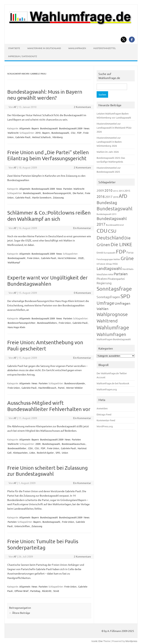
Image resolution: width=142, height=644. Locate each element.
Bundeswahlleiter (17, 448)
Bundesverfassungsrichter (22, 323)
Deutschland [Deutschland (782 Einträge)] (110, 238)
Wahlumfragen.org (107, 389)
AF (15, 107)
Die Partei (78, 193)
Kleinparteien (20, 453)
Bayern (35, 128)
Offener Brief (21, 591)
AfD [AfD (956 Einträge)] (123, 196)
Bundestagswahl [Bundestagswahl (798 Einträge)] (114, 209)
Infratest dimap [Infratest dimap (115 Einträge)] (104, 264)
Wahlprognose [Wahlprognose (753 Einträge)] (112, 314)
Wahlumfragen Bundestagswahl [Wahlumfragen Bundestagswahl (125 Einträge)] (114, 339)
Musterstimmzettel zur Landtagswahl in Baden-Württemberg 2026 (109, 142)
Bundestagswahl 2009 (71, 128)
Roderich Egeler (45, 453)
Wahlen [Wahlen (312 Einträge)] (103, 309)
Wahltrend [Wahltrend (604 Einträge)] (107, 321)
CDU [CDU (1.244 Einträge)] (102, 231)
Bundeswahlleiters (47, 323)
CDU (30, 448)
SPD (58, 453)
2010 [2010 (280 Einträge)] (108, 190)
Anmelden (102, 408)
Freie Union (33, 258)
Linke (32, 453)
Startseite (14, 48)
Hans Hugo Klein (16, 327)
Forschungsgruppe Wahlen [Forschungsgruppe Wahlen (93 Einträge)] (108, 259)
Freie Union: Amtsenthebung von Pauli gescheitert (45, 345)
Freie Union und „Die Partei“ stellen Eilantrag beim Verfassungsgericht (48, 155)
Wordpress (131, 641)
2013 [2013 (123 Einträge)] (121, 191)
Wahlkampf (14, 262)
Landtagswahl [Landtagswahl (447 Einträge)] (109, 268)
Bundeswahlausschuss (74, 444)
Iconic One (97, 641)
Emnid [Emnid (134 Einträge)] (100, 252)
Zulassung (58, 197)
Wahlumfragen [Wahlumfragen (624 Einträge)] (111, 334)
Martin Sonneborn (42, 197)
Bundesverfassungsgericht (57, 193)
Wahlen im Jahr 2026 (108, 152)
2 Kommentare (82, 107)
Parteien (68, 189)
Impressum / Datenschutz (23, 56)
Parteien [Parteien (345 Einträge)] (121, 274)
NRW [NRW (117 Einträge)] (111, 274)
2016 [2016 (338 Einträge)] (101, 196)
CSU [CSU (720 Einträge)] (112, 231)
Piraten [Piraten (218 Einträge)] (102, 278)
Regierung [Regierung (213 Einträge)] (104, 283)
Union (65, 453)
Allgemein (25, 128)
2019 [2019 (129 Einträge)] (116, 197)
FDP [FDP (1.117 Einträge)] (121, 251)
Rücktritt (47, 591)
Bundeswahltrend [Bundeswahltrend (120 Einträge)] (115, 225)
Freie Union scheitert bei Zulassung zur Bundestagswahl (47, 471)
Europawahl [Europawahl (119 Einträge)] (110, 253)
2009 (38, 444)
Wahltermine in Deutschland (44, 48)
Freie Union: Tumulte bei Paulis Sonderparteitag (43, 544)
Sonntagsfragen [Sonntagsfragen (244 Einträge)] (108, 297)
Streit (56, 591)
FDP (79, 133)
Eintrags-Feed (104, 414)
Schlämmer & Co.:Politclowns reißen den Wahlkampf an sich (49, 216)
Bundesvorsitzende (75, 383)
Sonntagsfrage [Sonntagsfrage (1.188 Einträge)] (114, 289)
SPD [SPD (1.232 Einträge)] (125, 296)
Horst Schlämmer (67, 258)
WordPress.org (105, 426)
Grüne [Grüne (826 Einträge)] (127, 258)
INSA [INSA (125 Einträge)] (115, 264)
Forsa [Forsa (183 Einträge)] (130, 252)
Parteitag (35, 591)
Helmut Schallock (41, 137)
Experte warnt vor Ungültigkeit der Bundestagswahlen (47, 281)
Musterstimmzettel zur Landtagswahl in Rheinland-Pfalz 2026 (114, 128)
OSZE (81, 258)
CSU (73, 133)
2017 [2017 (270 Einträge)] (109, 197)
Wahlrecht (13, 133)
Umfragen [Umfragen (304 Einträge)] (122, 303)
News (87, 128)
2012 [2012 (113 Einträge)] (116, 191)
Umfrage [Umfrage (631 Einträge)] (105, 303)
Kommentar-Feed (106, 420)
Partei (61, 388)
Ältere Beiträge (20, 613)
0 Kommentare (82, 293)
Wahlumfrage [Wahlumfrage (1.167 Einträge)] (113, 327)
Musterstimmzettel (105, 48)
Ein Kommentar (82, 228)
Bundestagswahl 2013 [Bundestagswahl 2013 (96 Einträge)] (106, 214)
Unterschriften (22, 526)
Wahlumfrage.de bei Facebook (113, 383)
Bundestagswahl (49, 128)
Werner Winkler (74, 388)
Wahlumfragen (77, 48)
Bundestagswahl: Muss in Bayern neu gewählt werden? (45, 95)
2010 (38, 133)
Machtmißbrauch (47, 388)
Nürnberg (58, 137)
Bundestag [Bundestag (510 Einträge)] (107, 202)
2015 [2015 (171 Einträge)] (127, 190)
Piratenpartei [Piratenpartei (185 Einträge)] (116, 279)
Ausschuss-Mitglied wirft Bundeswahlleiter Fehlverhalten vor (49, 406)
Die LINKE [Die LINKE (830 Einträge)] (121, 244)
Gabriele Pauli (23, 137)
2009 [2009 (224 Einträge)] (100, 190)
